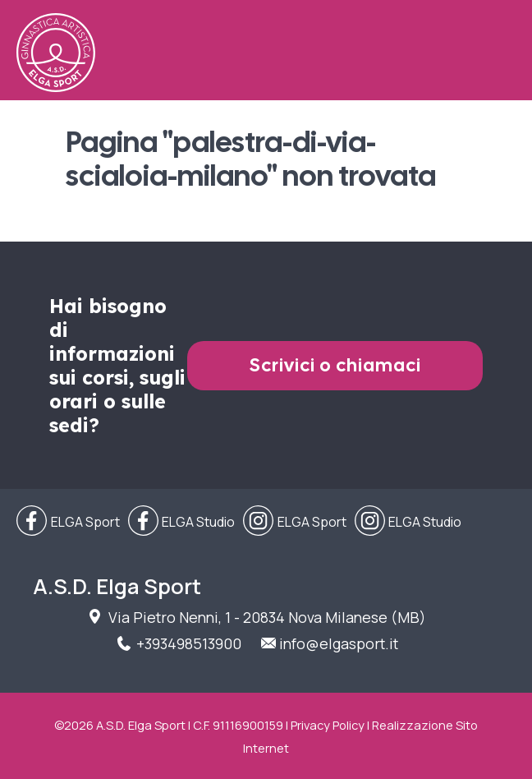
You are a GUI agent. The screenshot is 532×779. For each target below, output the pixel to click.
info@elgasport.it (339, 643)
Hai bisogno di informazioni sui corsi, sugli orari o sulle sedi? (117, 366)
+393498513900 (189, 643)
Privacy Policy (328, 725)
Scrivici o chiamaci (335, 365)
